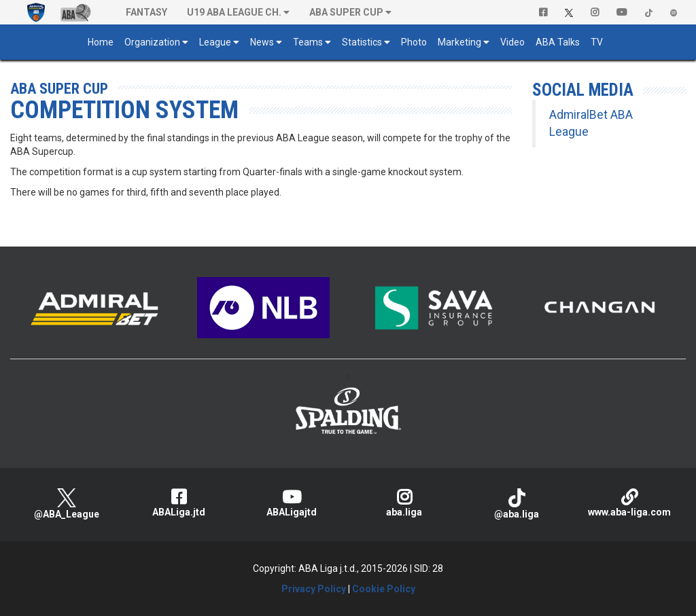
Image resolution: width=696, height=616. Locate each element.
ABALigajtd (292, 503)
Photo (414, 42)
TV (597, 42)
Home (101, 42)
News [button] (262, 42)
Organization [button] (152, 42)
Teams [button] (308, 42)
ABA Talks (558, 42)
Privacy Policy (314, 589)
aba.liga (404, 503)
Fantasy (146, 12)
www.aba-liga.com (629, 503)
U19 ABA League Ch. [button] (234, 12)
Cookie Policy (384, 589)
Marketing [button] (459, 42)
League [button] (215, 42)
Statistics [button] (362, 42)
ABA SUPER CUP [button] (346, 12)
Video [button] (512, 42)
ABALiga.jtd (179, 503)
